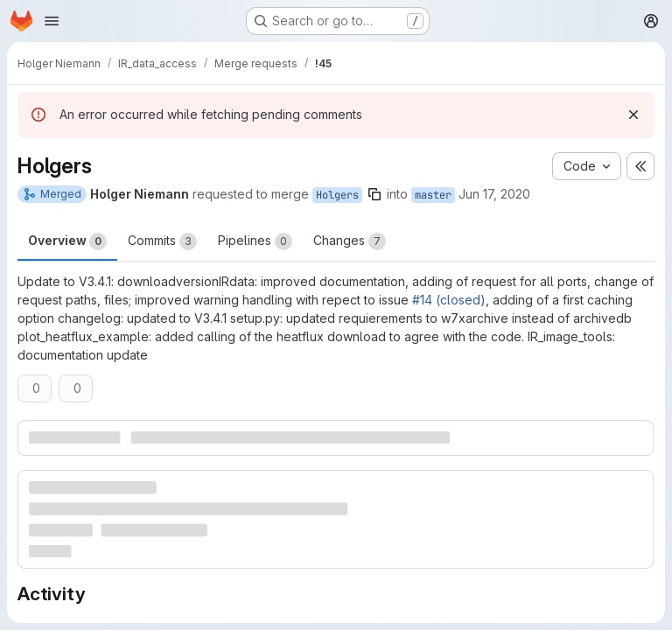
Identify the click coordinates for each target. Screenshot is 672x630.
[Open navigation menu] (52, 21)
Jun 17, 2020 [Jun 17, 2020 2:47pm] (494, 194)
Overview (67, 241)
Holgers (337, 195)
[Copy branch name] (374, 194)
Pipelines (255, 241)
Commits (162, 241)
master (433, 195)
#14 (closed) (449, 300)
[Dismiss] (633, 115)
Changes (350, 241)
